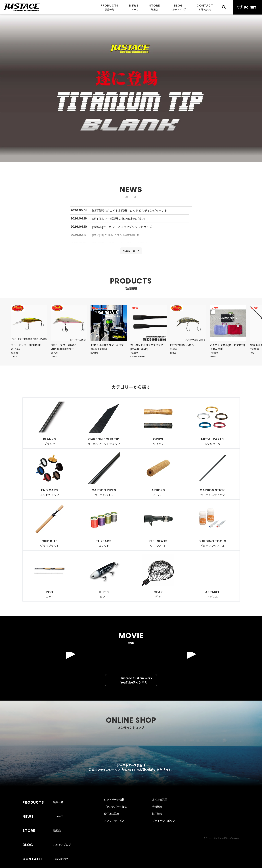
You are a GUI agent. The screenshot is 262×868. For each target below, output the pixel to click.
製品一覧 (109, 9)
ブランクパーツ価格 (119, 828)
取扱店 (154, 9)
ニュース (134, 9)
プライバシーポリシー (162, 843)
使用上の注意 (116, 836)
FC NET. (248, 7)
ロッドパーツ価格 (118, 821)
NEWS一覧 (129, 251)
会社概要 (154, 828)
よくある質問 (156, 821)
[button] (122, 161)
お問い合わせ (205, 9)
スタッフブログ (178, 9)
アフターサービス (118, 843)
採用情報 (154, 836)
